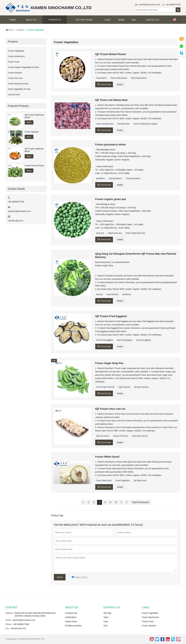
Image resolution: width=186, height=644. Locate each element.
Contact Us (153, 20)
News (121, 20)
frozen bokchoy (112, 294)
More (29, 122)
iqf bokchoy (126, 294)
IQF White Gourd (140, 481)
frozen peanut (101, 78)
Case (108, 20)
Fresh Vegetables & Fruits (19, 89)
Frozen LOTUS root (121, 436)
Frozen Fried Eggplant (105, 340)
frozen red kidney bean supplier (145, 124)
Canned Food (14, 95)
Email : (9, 620)
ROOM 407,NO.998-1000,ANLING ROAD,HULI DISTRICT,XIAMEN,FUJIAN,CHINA (35, 614)
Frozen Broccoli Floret (34, 166)
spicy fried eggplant (144, 340)
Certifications (71, 617)
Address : (10, 613)
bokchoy (100, 294)
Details (120, 84)
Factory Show (84, 20)
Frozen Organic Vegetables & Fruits (23, 67)
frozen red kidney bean (105, 124)
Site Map (107, 613)
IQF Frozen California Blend (34, 150)
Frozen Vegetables (123, 481)
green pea (100, 233)
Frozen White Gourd (104, 481)
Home (13, 20)
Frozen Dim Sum (15, 78)
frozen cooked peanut (119, 78)
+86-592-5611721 (16, 221)
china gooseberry (115, 178)
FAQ (134, 20)
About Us (31, 20)
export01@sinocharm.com (149, 5)
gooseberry (101, 178)
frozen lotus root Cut (140, 436)
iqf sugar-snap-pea (141, 387)
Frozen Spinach (32, 132)
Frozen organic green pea (135, 233)
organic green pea (115, 233)
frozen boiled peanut (139, 78)
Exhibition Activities (73, 626)
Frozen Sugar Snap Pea (105, 387)
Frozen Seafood (15, 73)
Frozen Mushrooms (16, 56)
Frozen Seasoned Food (18, 84)
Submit (60, 577)
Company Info (71, 613)
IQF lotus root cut (103, 436)
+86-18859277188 (173, 5)
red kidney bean (124, 124)
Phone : (9, 624)
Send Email (104, 84)
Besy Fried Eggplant (125, 340)
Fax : (8, 628)
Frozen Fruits (14, 62)
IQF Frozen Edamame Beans (34, 116)
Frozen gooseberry (133, 178)
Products (55, 20)
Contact (12, 607)
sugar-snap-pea (124, 387)
